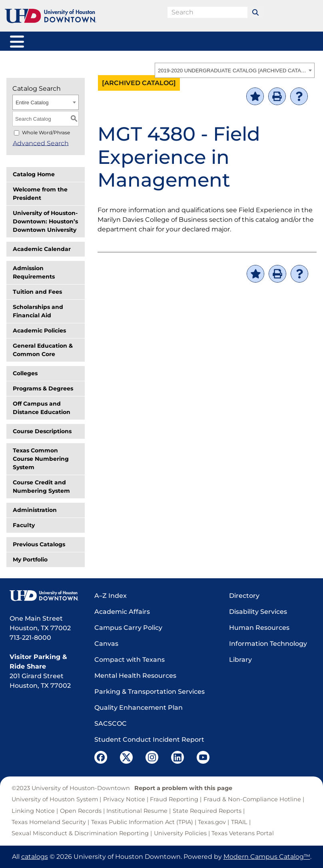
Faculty (24, 525)
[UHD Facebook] (101, 757)
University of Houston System (55, 799)
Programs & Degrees (43, 388)
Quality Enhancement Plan (139, 708)
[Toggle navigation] (16, 40)
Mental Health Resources (135, 676)
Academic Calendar (42, 249)
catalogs (35, 857)
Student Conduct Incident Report (149, 740)
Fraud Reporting (174, 799)
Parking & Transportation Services (150, 692)
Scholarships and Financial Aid (38, 311)
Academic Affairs (122, 612)
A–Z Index (111, 596)
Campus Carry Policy (128, 628)
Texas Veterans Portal (243, 833)
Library (240, 660)
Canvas (106, 644)
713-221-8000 (30, 638)
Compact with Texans (130, 660)
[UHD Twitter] (126, 757)
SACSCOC (111, 724)
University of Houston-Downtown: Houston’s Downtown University (45, 221)
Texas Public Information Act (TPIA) (142, 822)
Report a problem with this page (183, 788)
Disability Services (258, 612)
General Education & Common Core (43, 350)
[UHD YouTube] (203, 757)
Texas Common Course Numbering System (41, 459)
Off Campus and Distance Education (42, 408)
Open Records (81, 811)
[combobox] (235, 70)
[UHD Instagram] (152, 757)
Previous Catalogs (39, 544)
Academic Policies (39, 330)
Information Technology (268, 644)
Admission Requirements (34, 272)
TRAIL (239, 822)
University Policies (180, 833)
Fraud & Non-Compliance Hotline (252, 799)
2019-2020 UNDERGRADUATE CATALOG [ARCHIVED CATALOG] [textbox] (232, 71)
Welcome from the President (40, 194)
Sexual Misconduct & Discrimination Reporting (80, 833)
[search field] (207, 12)
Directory (244, 596)
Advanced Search (40, 143)
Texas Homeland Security (49, 822)
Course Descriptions (42, 431)
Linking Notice (33, 811)
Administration (35, 510)
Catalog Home (34, 174)
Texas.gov (212, 822)
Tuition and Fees (37, 292)
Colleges (25, 373)
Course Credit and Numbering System (41, 487)
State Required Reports (207, 811)
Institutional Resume (137, 811)
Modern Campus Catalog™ (267, 857)
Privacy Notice (124, 799)
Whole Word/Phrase (46, 132)
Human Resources (259, 628)
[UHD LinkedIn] (177, 757)
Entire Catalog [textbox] (32, 103)
